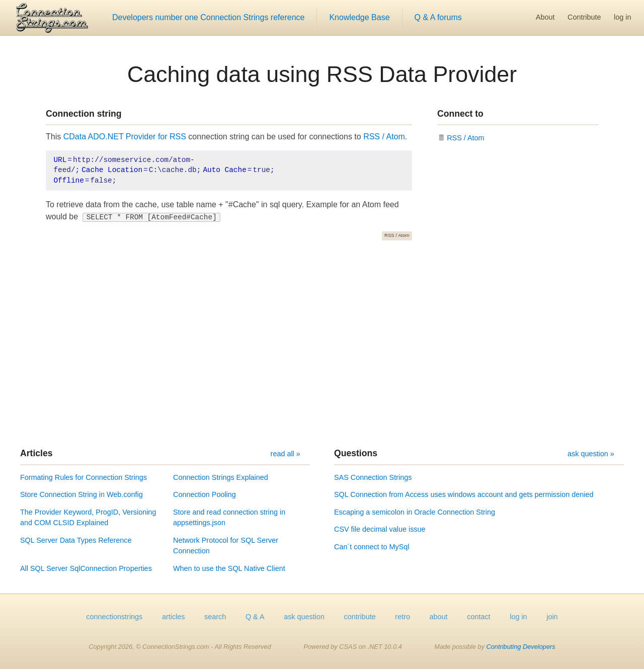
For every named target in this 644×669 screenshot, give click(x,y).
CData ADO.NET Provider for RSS (125, 137)
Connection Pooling (205, 494)
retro (403, 617)
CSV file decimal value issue (380, 529)
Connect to (460, 114)
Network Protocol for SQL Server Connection (226, 546)
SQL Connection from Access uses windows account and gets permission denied (464, 494)
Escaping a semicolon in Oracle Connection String (415, 512)
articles (174, 617)
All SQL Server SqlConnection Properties (86, 568)
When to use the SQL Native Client (229, 568)
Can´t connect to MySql (372, 547)
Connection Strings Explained (221, 477)
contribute (360, 617)
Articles (36, 453)
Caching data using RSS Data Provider (322, 74)
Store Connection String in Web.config (82, 494)
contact (478, 617)
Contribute (584, 17)
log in (622, 17)
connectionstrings (114, 617)
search (215, 617)
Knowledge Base (359, 17)
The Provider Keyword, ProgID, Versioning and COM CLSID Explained (88, 518)
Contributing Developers (520, 647)
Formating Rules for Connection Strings (84, 477)
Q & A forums (438, 17)
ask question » (591, 454)
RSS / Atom (384, 137)
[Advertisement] (322, 344)
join (552, 617)
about (439, 617)
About (545, 17)
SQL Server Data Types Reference (76, 540)
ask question (304, 617)
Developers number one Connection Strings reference (208, 17)
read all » (286, 454)
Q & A (255, 617)
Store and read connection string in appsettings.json (229, 518)
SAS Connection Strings (373, 477)
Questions (356, 453)
